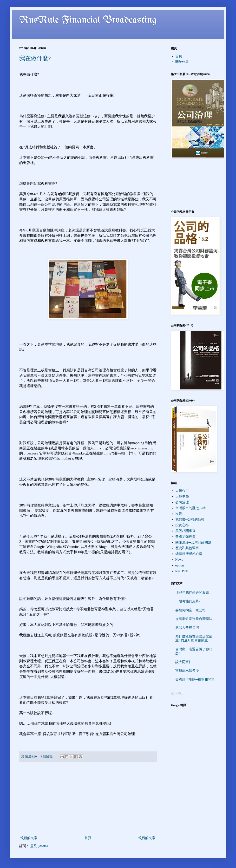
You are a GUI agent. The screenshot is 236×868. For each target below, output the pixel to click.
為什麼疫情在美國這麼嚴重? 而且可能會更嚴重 (194, 638)
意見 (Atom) (39, 846)
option (180, 565)
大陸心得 (182, 491)
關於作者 (182, 62)
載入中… (178, 694)
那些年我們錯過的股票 (192, 593)
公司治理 (182, 502)
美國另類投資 (185, 537)
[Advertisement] (88, 799)
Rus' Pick (182, 571)
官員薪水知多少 (187, 671)
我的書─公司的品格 (190, 519)
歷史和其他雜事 (187, 548)
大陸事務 (182, 496)
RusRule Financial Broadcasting (88, 20)
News (179, 560)
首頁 (88, 838)
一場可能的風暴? (188, 601)
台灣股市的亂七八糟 (190, 508)
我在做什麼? (35, 58)
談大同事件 (184, 662)
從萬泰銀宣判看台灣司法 (194, 619)
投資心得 (182, 525)
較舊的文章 (147, 838)
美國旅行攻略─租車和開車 (195, 680)
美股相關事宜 (185, 531)
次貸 (179, 514)
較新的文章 (29, 838)
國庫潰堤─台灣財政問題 (193, 542)
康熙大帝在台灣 (187, 628)
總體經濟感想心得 (189, 554)
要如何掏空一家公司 (190, 610)
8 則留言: (47, 756)
